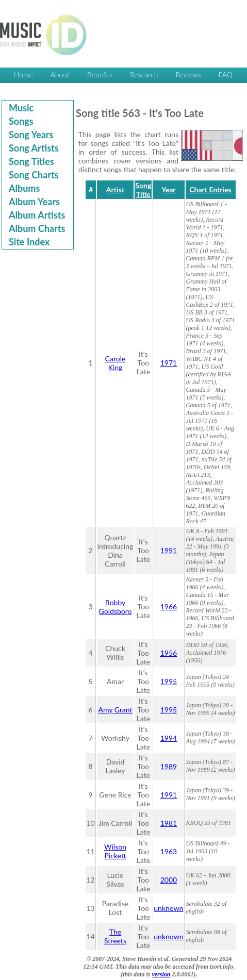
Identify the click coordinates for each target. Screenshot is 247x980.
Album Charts (37, 228)
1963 (169, 851)
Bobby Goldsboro (116, 607)
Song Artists (34, 148)
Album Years (34, 202)
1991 (169, 550)
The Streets (115, 936)
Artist (115, 189)
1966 (169, 607)
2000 (169, 880)
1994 (169, 738)
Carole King (116, 363)
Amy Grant (115, 710)
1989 (169, 766)
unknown (168, 908)
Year (168, 189)
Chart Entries (210, 189)
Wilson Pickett (115, 851)
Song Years (31, 135)
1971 (169, 363)
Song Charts (34, 175)
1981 (169, 823)
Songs (21, 121)
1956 (169, 653)
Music (21, 108)
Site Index (29, 242)
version (161, 974)
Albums (24, 188)
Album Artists (37, 215)
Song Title (143, 190)
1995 (169, 681)
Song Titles (31, 161)
